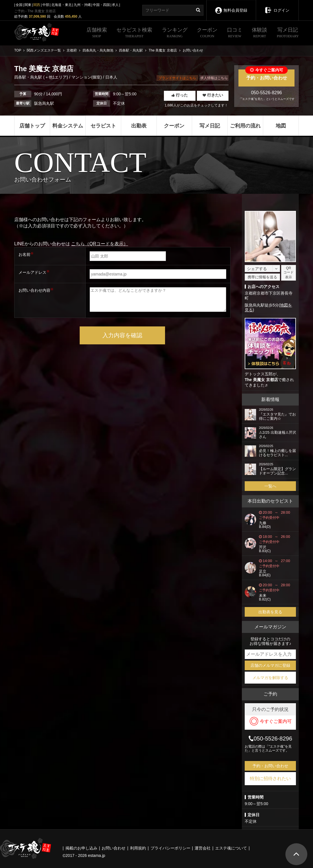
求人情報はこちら (214, 78)
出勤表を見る (270, 612)
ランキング (175, 33)
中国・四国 (101, 5)
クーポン (207, 33)
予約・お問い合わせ (266, 75)
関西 (37, 5)
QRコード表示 (289, 273)
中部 (46, 5)
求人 (115, 5)
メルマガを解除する (270, 678)
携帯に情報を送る (262, 277)
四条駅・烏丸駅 (29, 77)
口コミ (235, 33)
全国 (19, 5)
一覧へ (270, 486)
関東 (28, 5)
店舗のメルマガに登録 (270, 665)
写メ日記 (288, 33)
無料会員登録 (231, 6)
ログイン (277, 6)
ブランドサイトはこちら (177, 78)
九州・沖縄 (82, 5)
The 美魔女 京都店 (261, 380)
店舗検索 (97, 33)
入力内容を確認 (122, 335)
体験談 (260, 33)
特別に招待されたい (270, 778)
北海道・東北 (61, 5)
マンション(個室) (87, 77)
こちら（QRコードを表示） (100, 244)
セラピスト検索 (134, 33)
